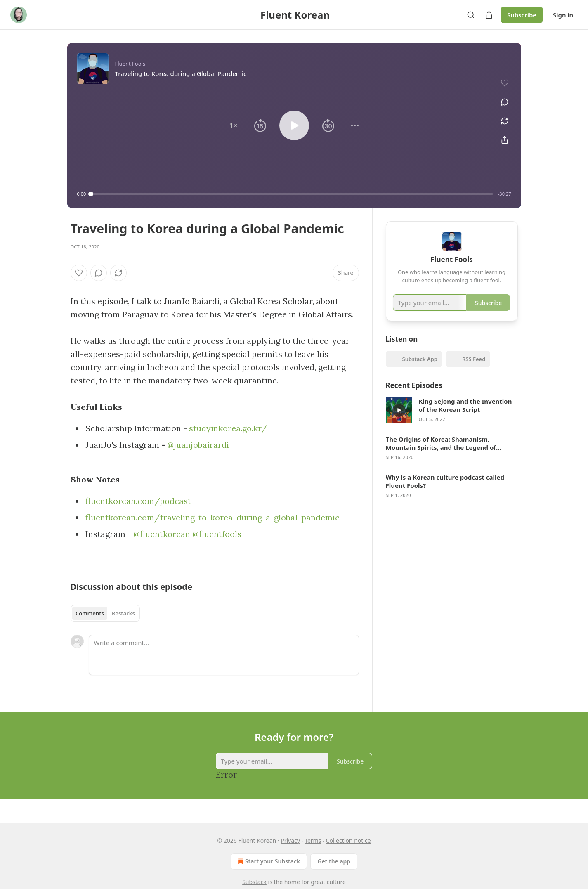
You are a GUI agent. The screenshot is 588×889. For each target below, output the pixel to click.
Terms (313, 841)
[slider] (292, 194)
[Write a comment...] (224, 655)
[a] (399, 421)
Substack (254, 882)
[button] (233, 125)
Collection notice (348, 841)
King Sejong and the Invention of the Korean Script (465, 416)
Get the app (334, 861)
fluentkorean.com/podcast (138, 501)
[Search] (471, 15)
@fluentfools (217, 534)
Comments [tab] (90, 613)
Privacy (290, 841)
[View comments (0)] (501, 98)
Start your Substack (268, 861)
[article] (452, 421)
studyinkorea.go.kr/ (228, 428)
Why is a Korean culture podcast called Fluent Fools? (445, 492)
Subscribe (522, 15)
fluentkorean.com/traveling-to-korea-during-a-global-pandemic (213, 517)
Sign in (563, 15)
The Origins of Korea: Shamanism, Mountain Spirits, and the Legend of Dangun (441, 454)
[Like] (79, 273)
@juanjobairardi (198, 445)
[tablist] (105, 613)
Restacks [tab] (123, 613)
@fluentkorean (162, 534)
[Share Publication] (489, 15)
